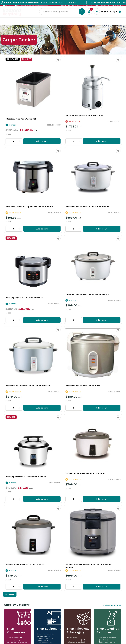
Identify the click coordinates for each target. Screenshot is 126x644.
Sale (84, 23)
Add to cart (29, 121)
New (92, 23)
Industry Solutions (46, 23)
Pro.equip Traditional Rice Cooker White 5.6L (101, 243)
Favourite (38, 61)
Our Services (25, 23)
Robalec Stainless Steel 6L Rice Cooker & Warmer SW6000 (100, 311)
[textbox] (61, 15)
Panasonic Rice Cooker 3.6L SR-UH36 (63, 238)
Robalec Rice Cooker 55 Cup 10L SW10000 (21, 311)
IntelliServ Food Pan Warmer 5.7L (21, 99)
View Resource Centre (107, 506)
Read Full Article (19, 577)
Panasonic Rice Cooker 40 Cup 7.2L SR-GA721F (22, 168)
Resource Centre (68, 23)
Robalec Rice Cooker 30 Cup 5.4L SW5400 (61, 311)
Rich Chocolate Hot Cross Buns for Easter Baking (61, 546)
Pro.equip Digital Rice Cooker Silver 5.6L (62, 172)
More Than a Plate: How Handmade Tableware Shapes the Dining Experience (25, 547)
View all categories (112, 350)
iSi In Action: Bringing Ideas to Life (98, 544)
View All (11, 339)
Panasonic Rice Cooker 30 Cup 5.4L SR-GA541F (102, 168)
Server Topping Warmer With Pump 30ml (62, 97)
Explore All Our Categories (63, 426)
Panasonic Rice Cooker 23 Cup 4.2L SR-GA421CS (22, 240)
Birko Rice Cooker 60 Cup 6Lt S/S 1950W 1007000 (101, 97)
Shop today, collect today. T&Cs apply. (46, 2)
